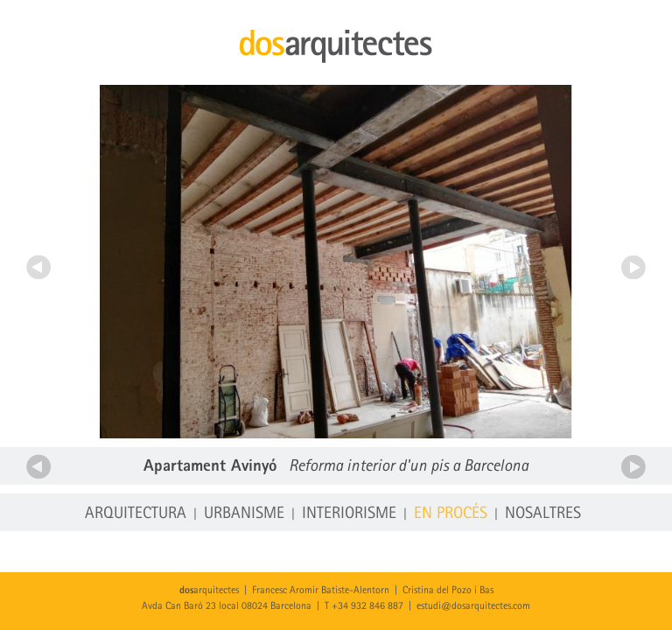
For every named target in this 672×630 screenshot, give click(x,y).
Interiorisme (349, 514)
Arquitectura (136, 514)
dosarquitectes (336, 46)
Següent (633, 267)
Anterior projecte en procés (38, 466)
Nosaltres (543, 514)
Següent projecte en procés (633, 466)
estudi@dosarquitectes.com (473, 607)
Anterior (38, 267)
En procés (451, 514)
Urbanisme (244, 514)
